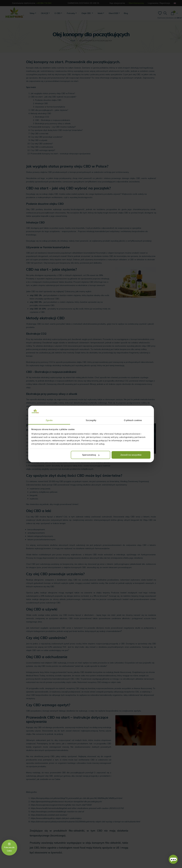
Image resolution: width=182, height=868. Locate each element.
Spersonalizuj (91, 455)
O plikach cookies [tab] (133, 420)
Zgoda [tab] (49, 420)
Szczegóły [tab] (91, 420)
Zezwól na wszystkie (131, 455)
